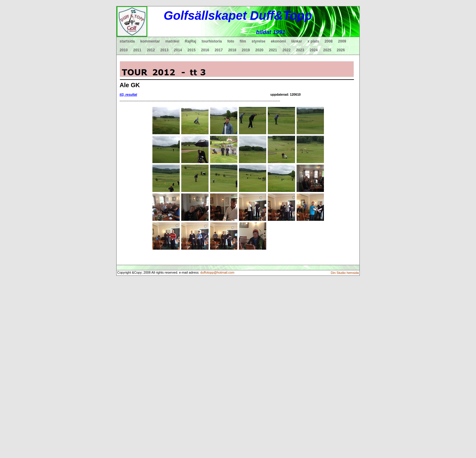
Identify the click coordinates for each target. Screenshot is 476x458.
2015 (192, 50)
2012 (151, 50)
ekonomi (278, 41)
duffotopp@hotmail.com (218, 272)
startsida (127, 41)
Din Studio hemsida (345, 273)
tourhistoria (212, 41)
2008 (329, 41)
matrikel (172, 41)
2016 (205, 50)
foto (231, 41)
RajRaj (190, 41)
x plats (313, 41)
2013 (164, 50)
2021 (273, 50)
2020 (259, 50)
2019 (246, 50)
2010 (124, 50)
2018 (232, 50)
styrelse (258, 41)
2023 (300, 50)
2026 (341, 50)
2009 (342, 41)
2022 (286, 50)
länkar (297, 41)
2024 (314, 50)
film (243, 41)
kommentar (150, 41)
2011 (137, 50)
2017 (219, 50)
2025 (327, 50)
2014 (178, 50)
